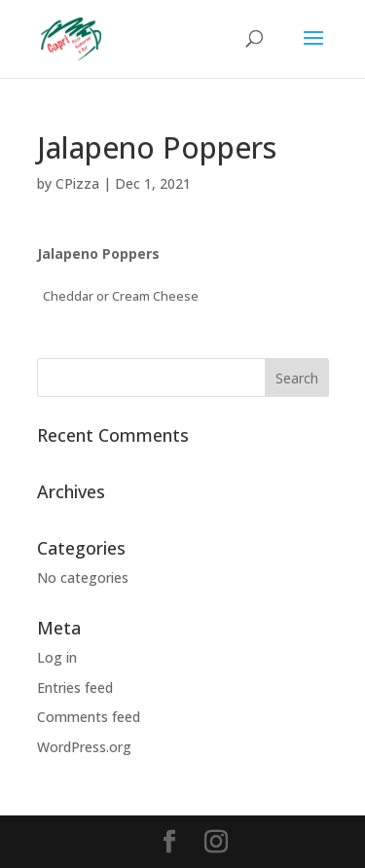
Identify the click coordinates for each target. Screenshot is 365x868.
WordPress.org (84, 747)
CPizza (77, 183)
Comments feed (89, 717)
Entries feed (75, 687)
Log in (57, 657)
